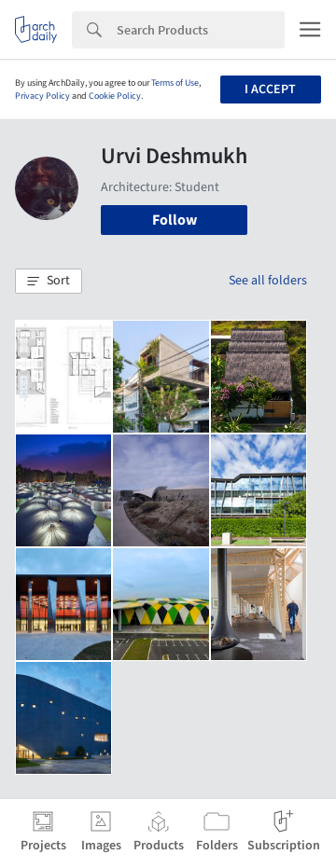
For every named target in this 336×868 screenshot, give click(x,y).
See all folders (268, 281)
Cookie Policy (115, 96)
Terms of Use (175, 83)
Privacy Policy (42, 96)
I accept (270, 90)
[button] (49, 282)
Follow (175, 220)
